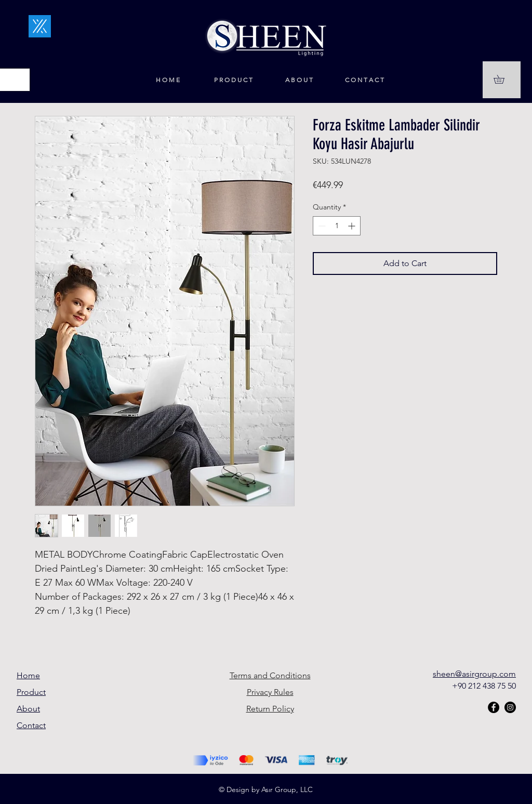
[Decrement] (321, 226)
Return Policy (270, 709)
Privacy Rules (270, 692)
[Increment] (353, 226)
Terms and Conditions (270, 675)
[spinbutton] (337, 226)
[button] (503, 79)
